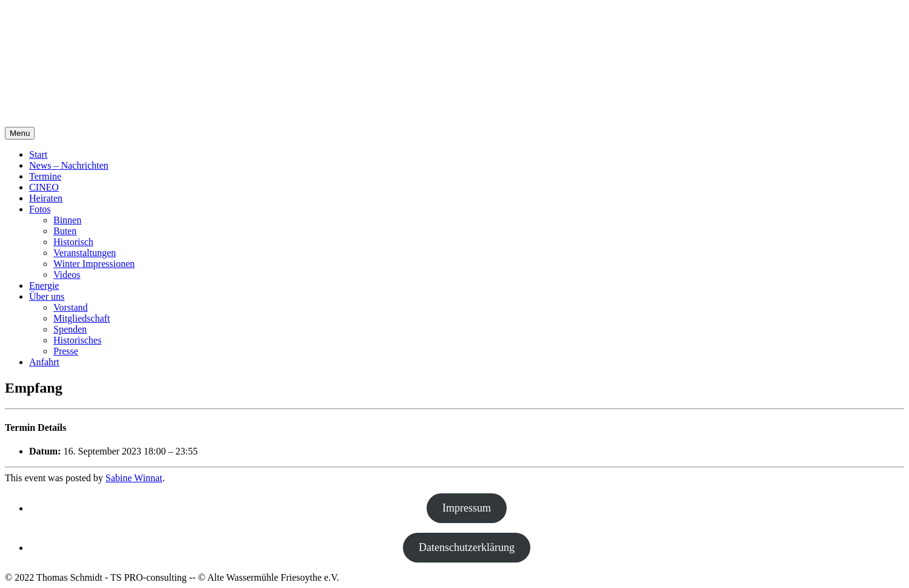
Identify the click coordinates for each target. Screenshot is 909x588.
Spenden (70, 329)
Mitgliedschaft (82, 318)
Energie (44, 286)
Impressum (467, 508)
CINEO (44, 187)
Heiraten (46, 198)
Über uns (47, 296)
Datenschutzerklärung (467, 547)
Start (38, 154)
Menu (20, 133)
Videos (67, 275)
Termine (45, 176)
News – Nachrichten (69, 165)
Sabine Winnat (134, 478)
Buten (65, 231)
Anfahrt (44, 362)
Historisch (73, 242)
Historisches (77, 340)
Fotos (40, 209)
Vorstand (71, 307)
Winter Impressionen (94, 264)
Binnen (67, 220)
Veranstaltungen (85, 253)
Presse (66, 351)
